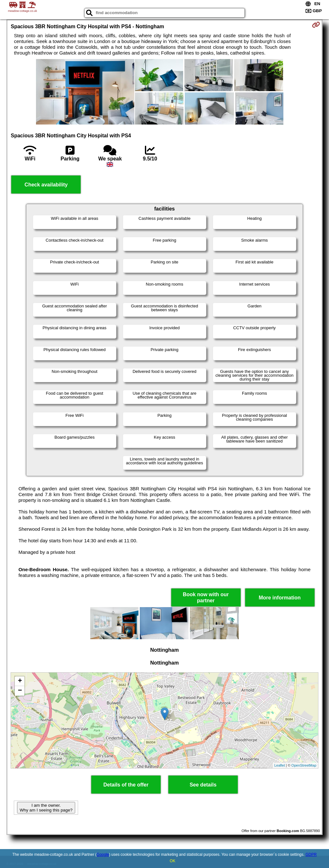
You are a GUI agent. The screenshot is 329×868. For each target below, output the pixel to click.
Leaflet (280, 765)
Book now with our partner (206, 597)
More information (280, 598)
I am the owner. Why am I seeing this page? (46, 808)
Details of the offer (126, 785)
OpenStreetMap (304, 765)
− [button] (20, 691)
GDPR (311, 855)
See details (203, 785)
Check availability (46, 185)
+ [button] (20, 681)
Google (103, 855)
